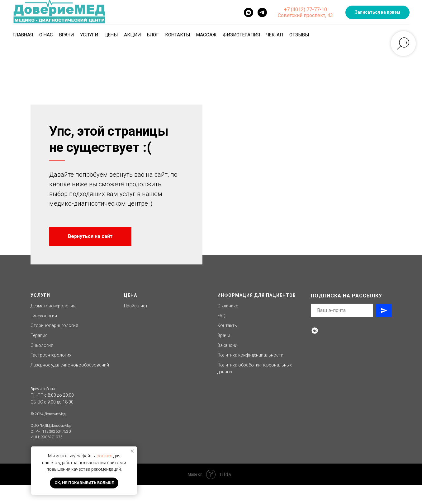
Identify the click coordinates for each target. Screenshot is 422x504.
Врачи (66, 35)
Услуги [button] (89, 35)
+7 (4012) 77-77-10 (306, 9)
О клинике (228, 324)
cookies (104, 456)
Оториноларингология (54, 344)
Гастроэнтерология (51, 374)
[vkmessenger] (249, 12)
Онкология (42, 364)
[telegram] (262, 12)
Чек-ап (275, 35)
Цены (111, 35)
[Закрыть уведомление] (132, 451)
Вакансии (227, 364)
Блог (153, 35)
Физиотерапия (241, 35)
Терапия (39, 354)
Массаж (206, 35)
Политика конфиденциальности (250, 374)
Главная (23, 35)
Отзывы (299, 35)
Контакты (178, 35)
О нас (46, 35)
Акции (132, 35)
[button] (377, 13)
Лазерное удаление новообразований (70, 384)
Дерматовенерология (53, 324)
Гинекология (44, 334)
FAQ (221, 334)
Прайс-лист (136, 324)
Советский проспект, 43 (305, 15)
